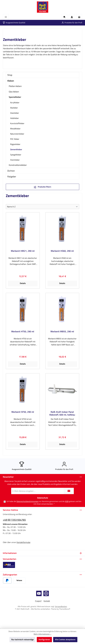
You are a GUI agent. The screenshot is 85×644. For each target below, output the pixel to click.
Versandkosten (61, 606)
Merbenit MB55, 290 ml (62, 332)
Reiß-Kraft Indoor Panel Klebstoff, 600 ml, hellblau (62, 413)
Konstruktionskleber (18, 165)
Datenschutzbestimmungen (28, 501)
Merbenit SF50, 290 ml (23, 412)
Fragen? (38, 601)
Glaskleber (15, 113)
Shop (10, 75)
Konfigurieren (44, 639)
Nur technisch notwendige (22, 639)
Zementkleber (16, 149)
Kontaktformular (23, 542)
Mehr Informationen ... (43, 634)
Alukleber (14, 108)
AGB (67, 501)
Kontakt (47, 601)
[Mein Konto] (72, 17)
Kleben (11, 81)
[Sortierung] (43, 207)
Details (23, 283)
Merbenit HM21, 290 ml (23, 251)
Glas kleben (14, 92)
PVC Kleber (15, 139)
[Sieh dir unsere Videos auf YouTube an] (39, 593)
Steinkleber (15, 160)
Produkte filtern (43, 187)
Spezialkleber (15, 97)
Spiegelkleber (16, 155)
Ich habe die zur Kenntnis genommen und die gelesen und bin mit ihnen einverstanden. (44, 503)
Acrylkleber (15, 102)
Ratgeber (12, 176)
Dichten (11, 171)
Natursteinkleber (17, 134)
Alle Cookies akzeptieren (65, 639)
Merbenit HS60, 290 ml (62, 251)
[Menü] (6, 17)
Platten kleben (15, 86)
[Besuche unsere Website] (46, 593)
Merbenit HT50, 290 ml (23, 332)
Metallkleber (15, 129)
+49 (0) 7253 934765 (14, 520)
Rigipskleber (15, 144)
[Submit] (69, 491)
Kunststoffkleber (17, 123)
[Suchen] (64, 17)
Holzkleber (14, 118)
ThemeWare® (65, 609)
